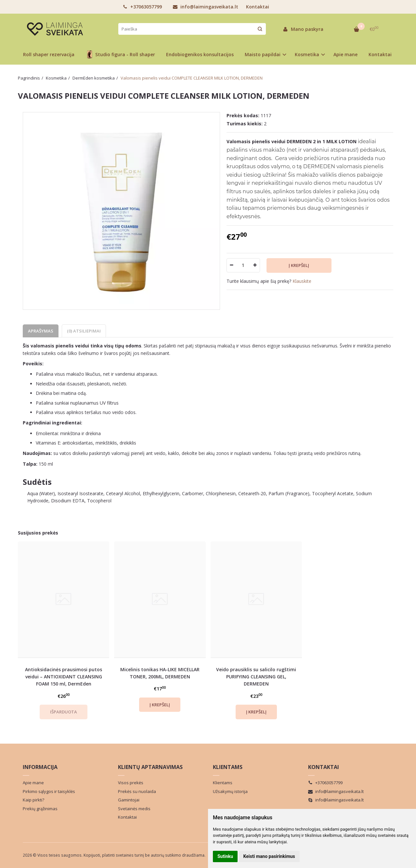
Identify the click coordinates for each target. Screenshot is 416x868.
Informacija (40, 767)
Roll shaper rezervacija (49, 54)
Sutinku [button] (225, 856)
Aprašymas (41, 331)
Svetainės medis (134, 809)
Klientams (228, 767)
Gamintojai (129, 800)
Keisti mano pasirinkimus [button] (269, 856)
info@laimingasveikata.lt (206, 7)
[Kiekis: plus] (255, 265)
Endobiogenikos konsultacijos (200, 54)
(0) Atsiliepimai (84, 331)
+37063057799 (142, 7)
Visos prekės (131, 783)
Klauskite (302, 281)
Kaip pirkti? (33, 800)
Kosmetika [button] (307, 54)
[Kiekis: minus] (231, 265)
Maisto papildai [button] (263, 54)
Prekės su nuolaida (137, 791)
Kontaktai (258, 7)
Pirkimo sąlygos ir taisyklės (49, 791)
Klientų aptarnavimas (150, 767)
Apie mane (345, 54)
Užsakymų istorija (230, 791)
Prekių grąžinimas (40, 809)
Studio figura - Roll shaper (120, 54)
